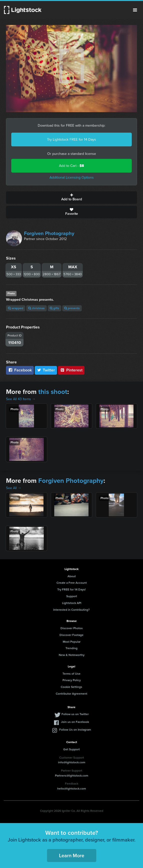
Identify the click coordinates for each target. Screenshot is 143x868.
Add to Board (71, 198)
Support (72, 596)
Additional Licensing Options (72, 177)
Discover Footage (71, 635)
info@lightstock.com (72, 762)
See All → (14, 488)
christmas (36, 308)
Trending (71, 648)
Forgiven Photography (49, 233)
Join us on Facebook (75, 722)
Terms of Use (71, 674)
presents (72, 308)
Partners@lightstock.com (72, 776)
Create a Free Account (72, 583)
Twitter (46, 370)
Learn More (72, 856)
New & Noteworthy (72, 655)
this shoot (53, 392)
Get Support (71, 749)
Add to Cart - (71, 166)
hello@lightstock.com (72, 789)
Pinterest (71, 370)
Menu (135, 10)
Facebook (20, 370)
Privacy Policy (72, 680)
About (72, 576)
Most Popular (72, 642)
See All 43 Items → (21, 399)
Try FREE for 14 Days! (71, 589)
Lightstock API (72, 603)
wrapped (16, 308)
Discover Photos (72, 628)
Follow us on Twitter (75, 714)
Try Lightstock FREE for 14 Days (71, 140)
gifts (54, 308)
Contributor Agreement (71, 694)
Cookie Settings (71, 687)
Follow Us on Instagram (75, 730)
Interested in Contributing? (71, 610)
